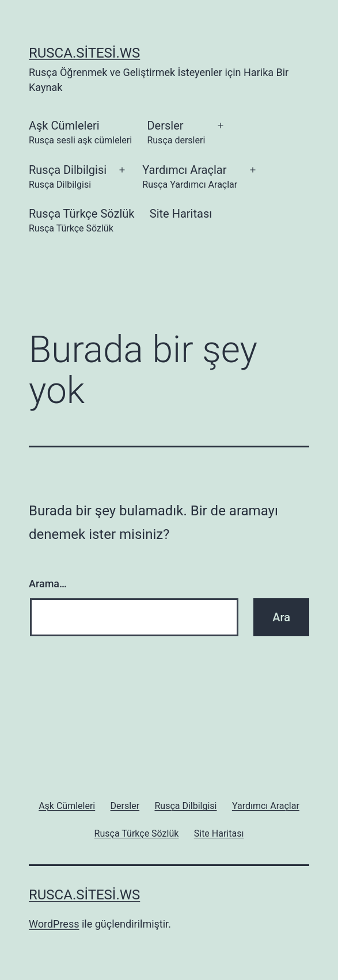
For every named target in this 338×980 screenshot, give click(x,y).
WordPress (54, 924)
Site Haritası (181, 214)
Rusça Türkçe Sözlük (81, 221)
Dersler (176, 133)
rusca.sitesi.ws (84, 53)
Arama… (48, 584)
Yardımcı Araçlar (190, 178)
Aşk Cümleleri (80, 133)
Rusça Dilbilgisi (68, 178)
